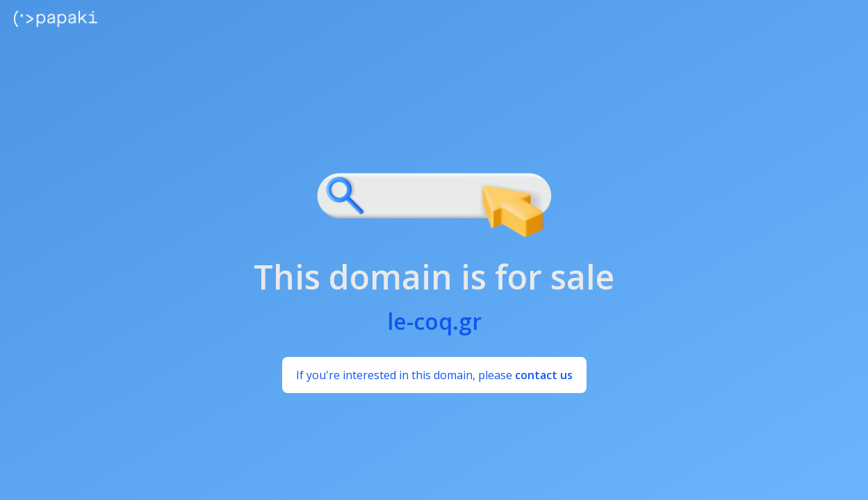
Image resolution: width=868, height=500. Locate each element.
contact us (544, 375)
